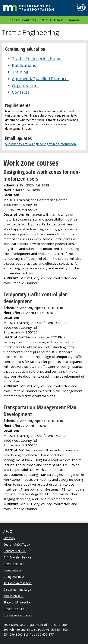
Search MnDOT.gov (17, 544)
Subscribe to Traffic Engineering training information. (41, 144)
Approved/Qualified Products (40, 79)
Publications (24, 65)
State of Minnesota (17, 602)
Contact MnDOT (15, 551)
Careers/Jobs (12, 570)
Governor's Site (14, 609)
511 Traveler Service (17, 557)
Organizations (26, 86)
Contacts (21, 92)
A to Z (8, 531)
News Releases (14, 564)
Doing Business (14, 577)
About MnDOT (13, 596)
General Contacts (23, 20)
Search (74, 20)
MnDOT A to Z (52, 20)
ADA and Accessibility (18, 583)
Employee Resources (18, 615)
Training (20, 72)
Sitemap (9, 538)
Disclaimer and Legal (18, 589)
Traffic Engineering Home (37, 59)
